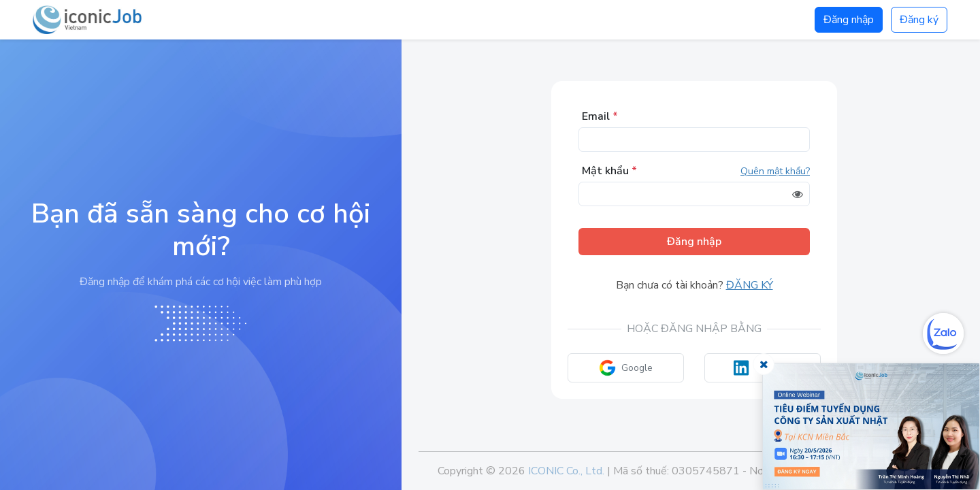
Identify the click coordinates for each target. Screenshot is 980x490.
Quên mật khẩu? (775, 171)
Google (626, 368)
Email (600, 116)
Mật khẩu (609, 171)
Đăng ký (919, 20)
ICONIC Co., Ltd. (566, 471)
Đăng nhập (849, 20)
